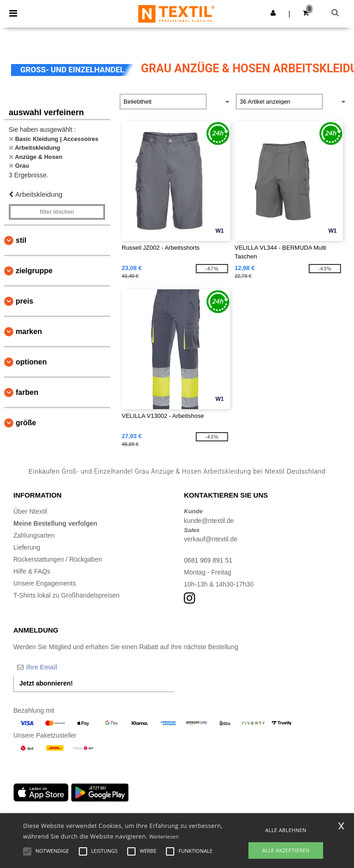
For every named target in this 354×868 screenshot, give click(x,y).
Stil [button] (21, 240)
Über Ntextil (30, 511)
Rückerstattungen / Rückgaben (58, 559)
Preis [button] (24, 301)
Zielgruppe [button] (34, 271)
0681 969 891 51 (208, 560)
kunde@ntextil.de (209, 521)
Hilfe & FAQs (32, 571)
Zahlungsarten (34, 535)
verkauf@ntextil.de (211, 539)
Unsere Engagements (44, 583)
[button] (273, 13)
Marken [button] (29, 331)
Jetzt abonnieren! (46, 683)
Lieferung (27, 547)
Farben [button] (27, 392)
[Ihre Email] (62, 667)
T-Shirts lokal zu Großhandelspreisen (66, 595)
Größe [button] (26, 423)
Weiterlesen (164, 836)
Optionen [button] (31, 362)
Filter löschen (57, 212)
